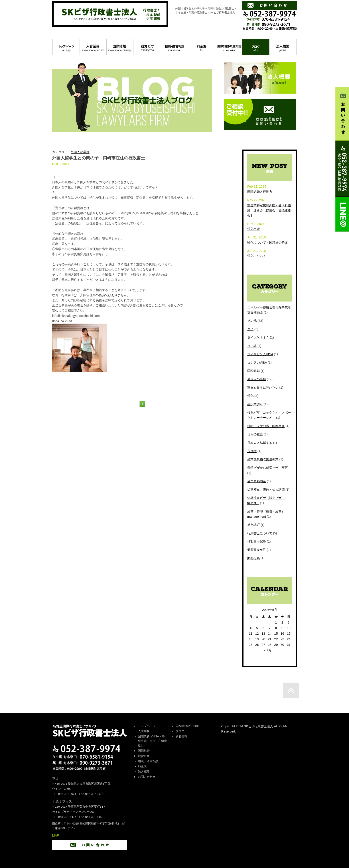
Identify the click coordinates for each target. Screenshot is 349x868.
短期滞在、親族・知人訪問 (266, 490)
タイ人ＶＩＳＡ (258, 337)
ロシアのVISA (257, 363)
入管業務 (93, 47)
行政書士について (260, 533)
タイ (250, 329)
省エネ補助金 (257, 481)
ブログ (256, 47)
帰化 (250, 396)
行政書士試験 (257, 542)
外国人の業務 (80, 152)
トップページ (66, 47)
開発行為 (254, 558)
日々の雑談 (255, 434)
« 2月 (268, 650)
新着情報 (181, 736)
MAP (56, 835)
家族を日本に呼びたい (263, 388)
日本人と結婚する (260, 443)
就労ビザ (147, 47)
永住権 (252, 451)
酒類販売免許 (257, 550)
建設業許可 (255, 404)
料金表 (202, 47)
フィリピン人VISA (260, 354)
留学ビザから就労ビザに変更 (268, 468)
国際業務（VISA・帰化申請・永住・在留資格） (152, 741)
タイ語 (252, 346)
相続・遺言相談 (174, 47)
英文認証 (254, 525)
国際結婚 (120, 47)
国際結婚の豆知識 (229, 47)
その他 (252, 321)
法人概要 (283, 47)
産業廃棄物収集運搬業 (263, 459)
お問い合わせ (147, 777)
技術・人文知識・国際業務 (266, 426)
